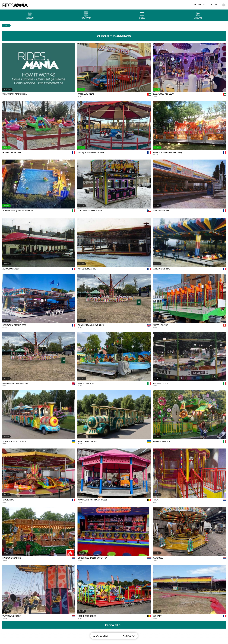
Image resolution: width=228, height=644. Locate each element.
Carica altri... (114, 625)
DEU (205, 5)
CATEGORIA (100, 636)
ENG (195, 5)
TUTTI (6, 25)
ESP (216, 5)
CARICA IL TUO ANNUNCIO (114, 36)
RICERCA (129, 636)
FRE (210, 5)
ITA (200, 5)
